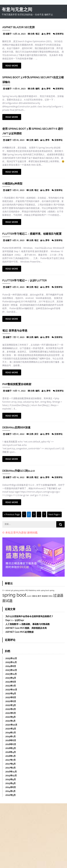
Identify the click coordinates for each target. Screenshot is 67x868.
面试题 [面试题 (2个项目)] (7, 601)
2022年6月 (11, 701)
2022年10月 (11, 690)
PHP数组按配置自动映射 (17, 384)
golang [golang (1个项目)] (16, 590)
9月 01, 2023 (18, 190)
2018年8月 (11, 740)
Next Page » (54, 514)
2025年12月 (11, 658)
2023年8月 (11, 682)
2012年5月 (11, 795)
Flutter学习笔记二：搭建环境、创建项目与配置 (32, 234)
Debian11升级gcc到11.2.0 (18, 471)
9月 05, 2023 (18, 140)
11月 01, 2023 (19, 89)
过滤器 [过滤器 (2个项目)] (58, 595)
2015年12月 (11, 776)
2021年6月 (11, 713)
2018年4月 (11, 752)
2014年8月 (11, 787)
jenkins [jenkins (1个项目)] (22, 590)
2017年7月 (11, 760)
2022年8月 (11, 697)
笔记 (37, 34)
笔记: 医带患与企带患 (15, 331)
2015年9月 (11, 779)
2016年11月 (11, 772)
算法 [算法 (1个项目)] (51, 596)
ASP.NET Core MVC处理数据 (20, 632)
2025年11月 (11, 662)
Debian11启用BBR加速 (16, 427)
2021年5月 (11, 717)
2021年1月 (10, 721)
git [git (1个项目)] (12, 590)
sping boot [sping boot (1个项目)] (45, 590)
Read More (12, 66)
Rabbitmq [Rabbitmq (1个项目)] (32, 590)
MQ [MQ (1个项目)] (27, 590)
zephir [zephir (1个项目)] (29, 596)
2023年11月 (11, 674)
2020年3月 (11, 729)
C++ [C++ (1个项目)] (4, 590)
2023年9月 (11, 678)
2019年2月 (11, 733)
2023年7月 (11, 686)
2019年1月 (11, 736)
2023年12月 (11, 670)
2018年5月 (11, 748)
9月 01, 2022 (18, 434)
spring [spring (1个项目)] (52, 590)
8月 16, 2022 (18, 477)
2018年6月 (11, 744)
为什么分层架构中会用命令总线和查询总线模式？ (29, 616)
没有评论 (60, 34)
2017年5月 (11, 764)
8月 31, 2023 (18, 240)
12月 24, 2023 (19, 34)
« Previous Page (12, 514)
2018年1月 (11, 756)
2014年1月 (10, 791)
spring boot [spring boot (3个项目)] (14, 595)
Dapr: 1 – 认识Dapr (15, 620)
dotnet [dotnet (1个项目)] (8, 590)
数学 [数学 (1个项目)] (39, 596)
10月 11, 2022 (19, 391)
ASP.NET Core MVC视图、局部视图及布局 (26, 628)
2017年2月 (11, 768)
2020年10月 (11, 725)
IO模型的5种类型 (12, 184)
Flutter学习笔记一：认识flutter (24, 280)
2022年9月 (11, 693)
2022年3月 (11, 705)
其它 (36, 434)
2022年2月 (11, 709)
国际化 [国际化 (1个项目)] (35, 596)
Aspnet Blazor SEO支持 (19, 27)
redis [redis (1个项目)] (38, 590)
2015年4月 (11, 783)
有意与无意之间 (17, 9)
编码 (37, 89)
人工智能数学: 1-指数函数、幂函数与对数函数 (28, 624)
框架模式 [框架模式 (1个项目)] (45, 596)
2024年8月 (11, 666)
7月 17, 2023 (18, 337)
